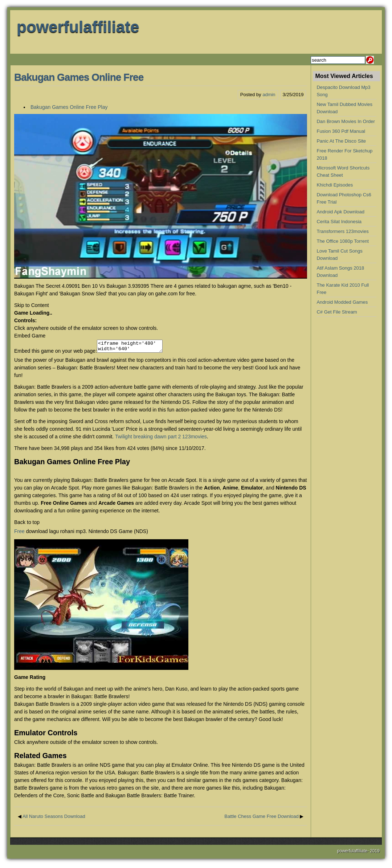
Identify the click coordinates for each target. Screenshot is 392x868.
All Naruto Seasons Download (54, 818)
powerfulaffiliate (78, 27)
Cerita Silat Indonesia (339, 222)
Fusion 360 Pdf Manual (341, 131)
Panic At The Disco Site (341, 141)
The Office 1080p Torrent (342, 241)
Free (19, 533)
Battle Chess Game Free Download (261, 818)
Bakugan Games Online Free (79, 77)
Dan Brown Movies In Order (346, 121)
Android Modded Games (342, 302)
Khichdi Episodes (335, 185)
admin (269, 95)
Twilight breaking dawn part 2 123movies (161, 439)
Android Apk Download (340, 212)
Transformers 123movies (342, 231)
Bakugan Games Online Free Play (69, 107)
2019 (375, 853)
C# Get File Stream (337, 312)
